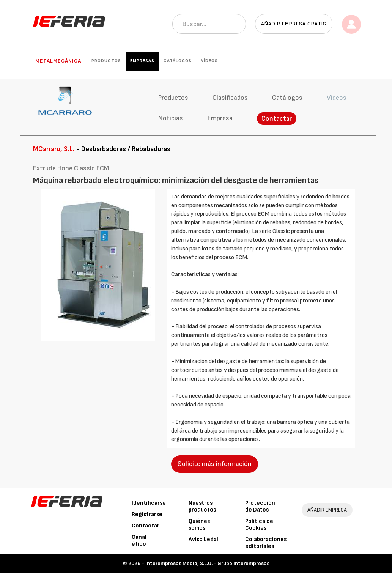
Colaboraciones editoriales (266, 543)
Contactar (277, 119)
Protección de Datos (260, 506)
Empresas (142, 61)
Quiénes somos (199, 525)
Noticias (170, 118)
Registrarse (147, 514)
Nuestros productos (202, 506)
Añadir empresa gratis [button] (294, 24)
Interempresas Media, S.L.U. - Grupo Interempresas (207, 563)
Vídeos (209, 61)
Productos (106, 61)
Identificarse (149, 503)
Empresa (220, 118)
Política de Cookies (259, 525)
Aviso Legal (203, 539)
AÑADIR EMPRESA (327, 510)
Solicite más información (215, 464)
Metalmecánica (58, 61)
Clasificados (230, 98)
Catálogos (178, 61)
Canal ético (139, 541)
